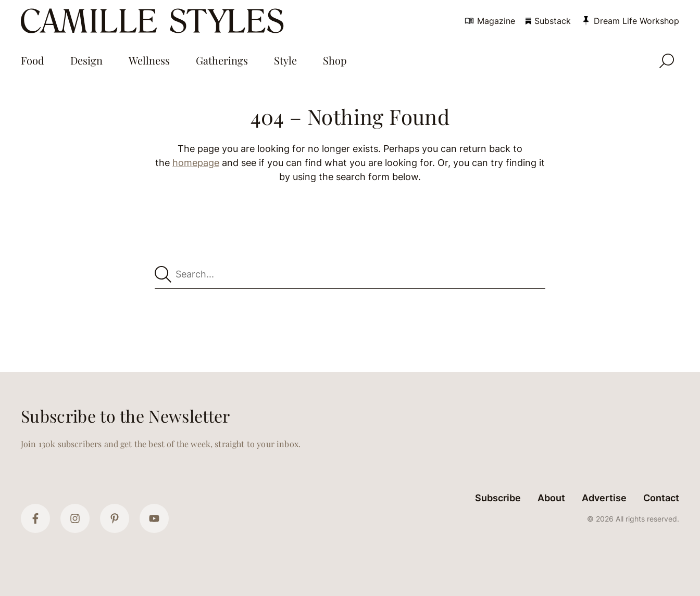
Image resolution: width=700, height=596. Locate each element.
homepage (196, 163)
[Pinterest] (115, 518)
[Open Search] (667, 61)
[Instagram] (75, 518)
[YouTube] (154, 518)
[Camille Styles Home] (154, 21)
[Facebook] (35, 518)
